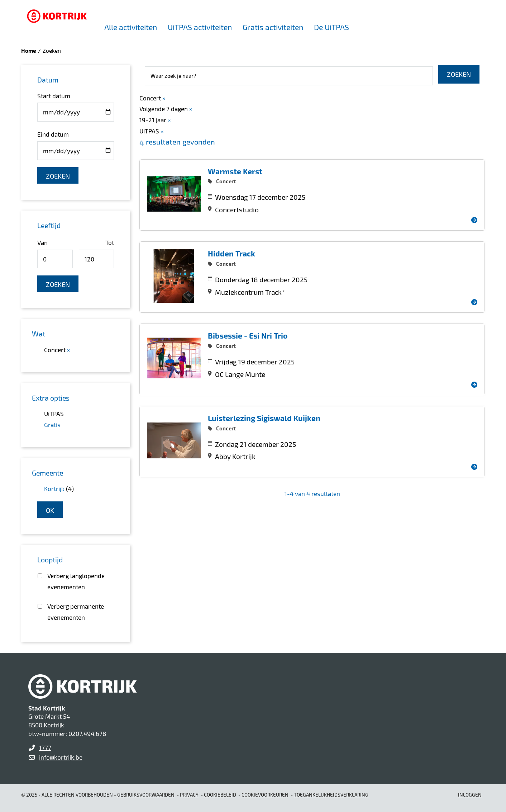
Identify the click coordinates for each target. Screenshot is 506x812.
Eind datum (53, 134)
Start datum (54, 96)
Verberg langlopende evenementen (76, 581)
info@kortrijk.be (61, 757)
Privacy (189, 795)
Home (29, 51)
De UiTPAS (331, 27)
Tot (110, 242)
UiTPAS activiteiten (200, 27)
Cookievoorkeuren (265, 795)
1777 (45, 747)
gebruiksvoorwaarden (146, 795)
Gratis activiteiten (273, 27)
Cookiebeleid (220, 795)
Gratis (52, 425)
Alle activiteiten (131, 27)
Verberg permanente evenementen (76, 612)
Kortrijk (54, 488)
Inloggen (470, 795)
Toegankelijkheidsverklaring (331, 795)
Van (42, 242)
